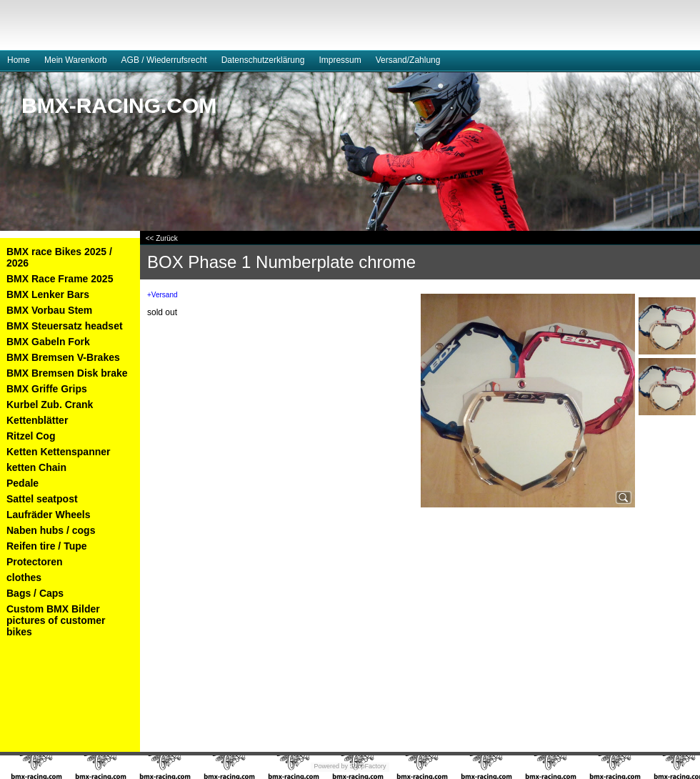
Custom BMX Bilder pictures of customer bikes (56, 620)
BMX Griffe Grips (47, 389)
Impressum (340, 60)
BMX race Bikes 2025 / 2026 (59, 257)
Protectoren (35, 562)
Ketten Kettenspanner (58, 452)
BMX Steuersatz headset (65, 326)
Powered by (331, 766)
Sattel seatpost (42, 499)
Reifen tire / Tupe (47, 546)
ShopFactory (367, 766)
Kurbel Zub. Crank (50, 405)
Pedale (22, 483)
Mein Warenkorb (76, 60)
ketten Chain (36, 467)
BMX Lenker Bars (48, 294)
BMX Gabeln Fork (48, 342)
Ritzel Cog (31, 436)
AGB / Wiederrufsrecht (164, 60)
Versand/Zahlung (408, 60)
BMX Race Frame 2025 (60, 279)
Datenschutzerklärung (263, 60)
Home (19, 60)
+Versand (162, 295)
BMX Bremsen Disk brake (67, 373)
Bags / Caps (35, 593)
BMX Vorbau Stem (49, 310)
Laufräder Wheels (48, 515)
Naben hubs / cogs (51, 530)
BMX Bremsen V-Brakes (63, 357)
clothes (24, 577)
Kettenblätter (37, 420)
